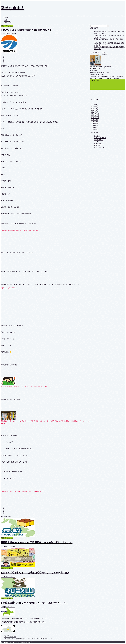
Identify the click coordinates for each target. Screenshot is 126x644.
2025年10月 (95, 118)
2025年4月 (95, 130)
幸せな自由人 (13, 8)
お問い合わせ (8, 23)
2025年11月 (95, 116)
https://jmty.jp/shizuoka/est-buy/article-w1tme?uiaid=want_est (19, 230)
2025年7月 (95, 124)
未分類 (96, 142)
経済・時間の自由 (7, 26)
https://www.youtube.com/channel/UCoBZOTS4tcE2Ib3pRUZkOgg (21, 491)
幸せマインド (99, 140)
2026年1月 (95, 112)
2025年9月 (95, 120)
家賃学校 (7, 21)
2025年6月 (95, 126)
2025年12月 (95, 114)
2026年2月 (95, 110)
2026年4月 (95, 106)
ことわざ (97, 136)
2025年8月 (95, 122)
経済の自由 (98, 146)
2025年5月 (95, 128)
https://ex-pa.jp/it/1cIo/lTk (9, 288)
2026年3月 (95, 108)
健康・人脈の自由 (100, 138)
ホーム (6, 17)
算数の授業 (98, 144)
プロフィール (8, 19)
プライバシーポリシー (8, 642)
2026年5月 (95, 104)
